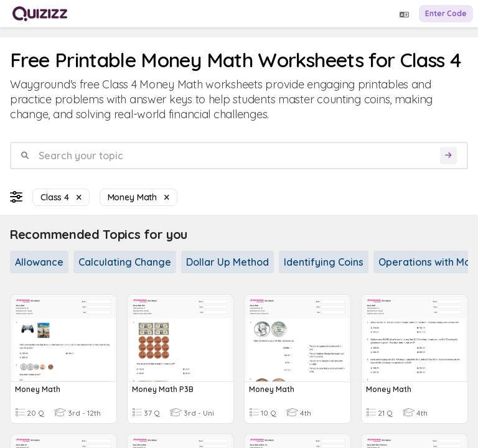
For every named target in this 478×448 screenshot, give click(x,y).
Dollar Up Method (227, 262)
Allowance (39, 262)
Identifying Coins (324, 262)
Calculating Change (125, 262)
